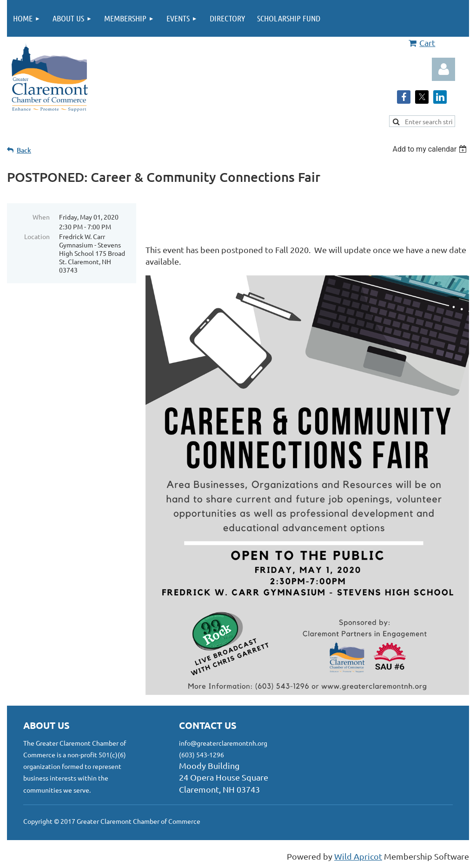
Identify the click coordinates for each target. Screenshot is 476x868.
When (41, 217)
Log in (443, 69)
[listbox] (431, 149)
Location (37, 236)
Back (24, 150)
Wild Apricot (358, 856)
